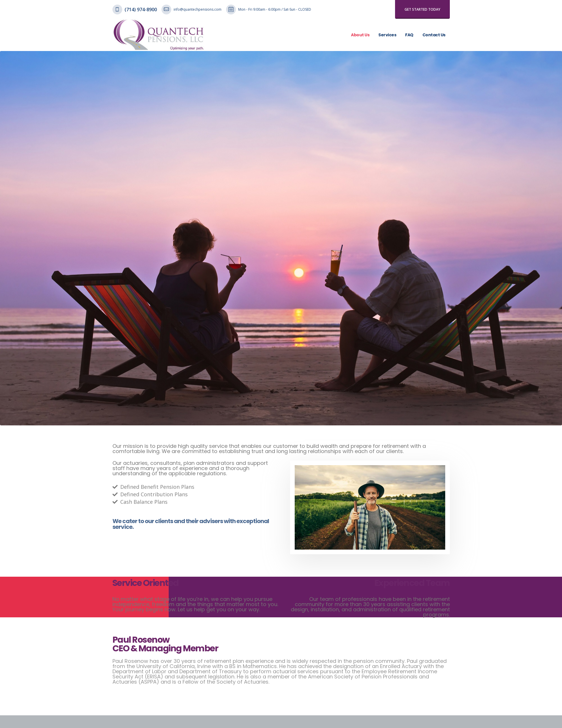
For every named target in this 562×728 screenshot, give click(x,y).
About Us (360, 35)
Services (387, 35)
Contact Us (434, 35)
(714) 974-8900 (141, 10)
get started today (422, 9)
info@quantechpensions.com (198, 9)
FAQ (409, 35)
